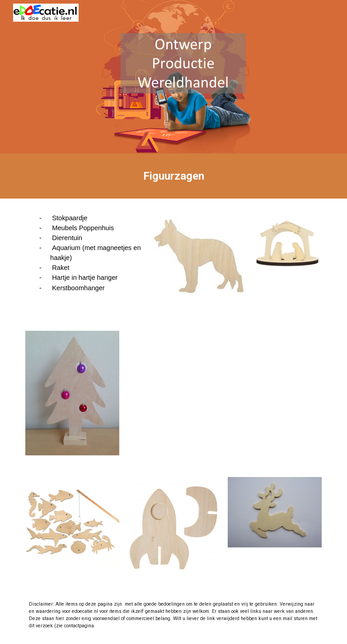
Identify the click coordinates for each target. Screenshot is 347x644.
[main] (173, 176)
